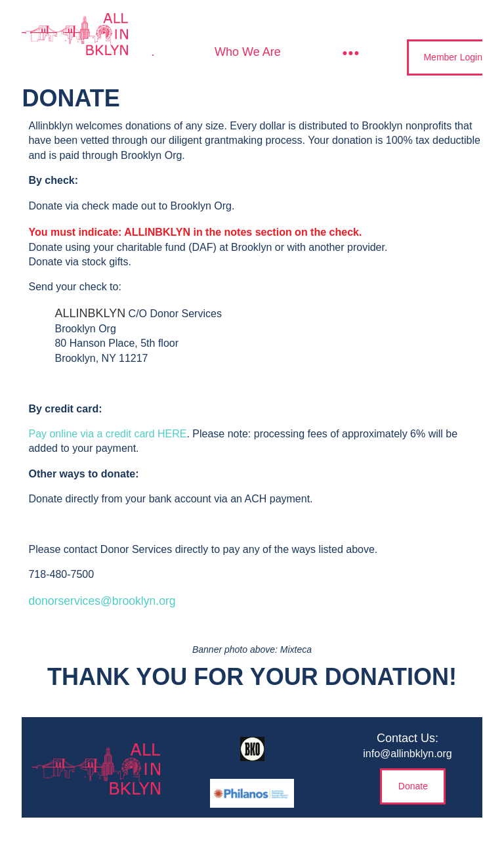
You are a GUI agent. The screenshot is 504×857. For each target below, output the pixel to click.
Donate (413, 786)
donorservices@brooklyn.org (102, 601)
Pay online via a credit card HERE (107, 434)
